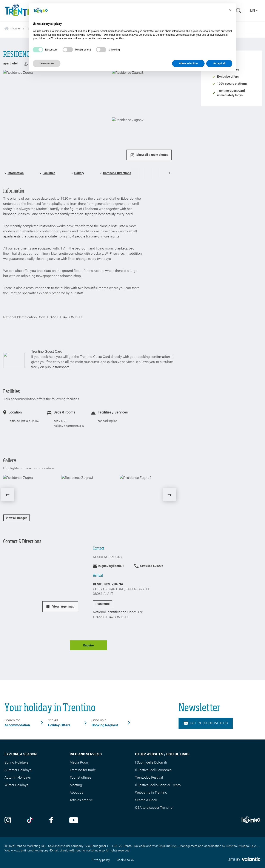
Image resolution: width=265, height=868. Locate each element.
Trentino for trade (83, 770)
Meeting (76, 785)
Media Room (79, 762)
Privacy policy (101, 860)
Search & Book (146, 800)
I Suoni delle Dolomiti (151, 762)
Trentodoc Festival (149, 777)
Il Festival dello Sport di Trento (158, 785)
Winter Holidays (16, 785)
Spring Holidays (16, 762)
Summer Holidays (18, 770)
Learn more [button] (47, 63)
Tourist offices (80, 777)
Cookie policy (126, 860)
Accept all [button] (219, 63)
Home (12, 28)
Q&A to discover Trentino (154, 808)
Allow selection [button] (188, 63)
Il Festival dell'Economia (153, 770)
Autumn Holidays (18, 777)
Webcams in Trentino (151, 792)
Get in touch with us (206, 723)
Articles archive (81, 800)
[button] (230, 10)
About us (76, 792)
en (254, 10)
